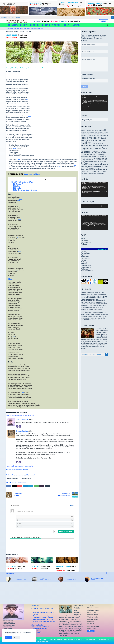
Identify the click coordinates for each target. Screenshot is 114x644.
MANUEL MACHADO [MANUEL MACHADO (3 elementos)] (100, 313)
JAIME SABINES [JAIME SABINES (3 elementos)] (95, 306)
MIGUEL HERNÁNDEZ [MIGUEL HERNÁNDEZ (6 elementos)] (99, 314)
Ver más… (65, 635)
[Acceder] (108, 25)
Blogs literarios (92, 612)
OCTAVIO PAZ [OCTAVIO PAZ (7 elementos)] (102, 316)
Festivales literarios (93, 617)
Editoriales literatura (93, 615)
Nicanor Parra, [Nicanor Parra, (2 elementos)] (101, 136)
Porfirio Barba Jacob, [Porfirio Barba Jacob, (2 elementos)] (89, 172)
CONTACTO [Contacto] (104, 21)
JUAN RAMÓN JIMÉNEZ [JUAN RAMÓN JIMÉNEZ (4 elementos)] (90, 311)
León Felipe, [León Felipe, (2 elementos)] (99, 134)
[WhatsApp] (36, 486)
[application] (95, 103)
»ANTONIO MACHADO (19, 579)
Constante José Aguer (22, 431)
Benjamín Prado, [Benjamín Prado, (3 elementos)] (91, 130)
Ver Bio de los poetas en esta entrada (25, 190)
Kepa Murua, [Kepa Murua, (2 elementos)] (87, 134)
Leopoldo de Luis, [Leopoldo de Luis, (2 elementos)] (93, 134)
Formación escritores (93, 619)
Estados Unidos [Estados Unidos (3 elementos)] (84, 132)
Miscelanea (91, 622)
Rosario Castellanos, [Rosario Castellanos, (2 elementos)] (85, 173)
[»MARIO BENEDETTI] (61, 579)
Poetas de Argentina (26, 478)
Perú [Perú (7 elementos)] (106, 136)
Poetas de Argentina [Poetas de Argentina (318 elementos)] (91, 138)
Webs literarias (92, 628)
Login (72, 505)
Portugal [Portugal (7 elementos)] (95, 172)
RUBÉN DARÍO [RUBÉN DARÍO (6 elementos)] (87, 320)
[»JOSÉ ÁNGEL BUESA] (35, 579)
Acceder (83, 239)
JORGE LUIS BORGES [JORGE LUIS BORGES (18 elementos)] (89, 307)
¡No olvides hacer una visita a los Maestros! (17, 470)
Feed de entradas (85, 240)
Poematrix (84, 251)
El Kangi (17, 186)
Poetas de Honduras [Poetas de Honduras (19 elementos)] (92, 156)
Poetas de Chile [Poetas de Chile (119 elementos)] (94, 140)
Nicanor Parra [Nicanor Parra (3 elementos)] (105, 315)
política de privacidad (88, 74)
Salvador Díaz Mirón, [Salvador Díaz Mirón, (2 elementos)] (93, 173)
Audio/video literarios (93, 610)
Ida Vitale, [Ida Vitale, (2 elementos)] (90, 132)
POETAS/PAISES (57, 25)
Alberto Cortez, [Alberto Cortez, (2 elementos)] (84, 130)
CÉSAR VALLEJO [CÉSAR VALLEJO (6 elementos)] (84, 297)
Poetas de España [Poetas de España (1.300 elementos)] (94, 150)
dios (75, 165)
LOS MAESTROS (24, 25)
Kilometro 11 (18, 184)
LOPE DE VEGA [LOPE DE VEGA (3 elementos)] (101, 311)
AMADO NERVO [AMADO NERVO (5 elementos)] (96, 292)
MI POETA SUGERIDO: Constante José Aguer (21, 182)
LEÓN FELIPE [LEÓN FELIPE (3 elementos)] (96, 311)
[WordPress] (63, 21)
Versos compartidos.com (87, 271)
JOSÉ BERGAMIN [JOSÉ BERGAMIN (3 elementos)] (97, 307)
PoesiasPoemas (85, 257)
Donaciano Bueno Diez (22, 419)
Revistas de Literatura (93, 626)
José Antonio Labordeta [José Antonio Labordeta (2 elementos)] (100, 132)
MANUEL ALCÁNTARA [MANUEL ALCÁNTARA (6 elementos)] (92, 313)
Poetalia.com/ (85, 264)
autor (19, 159)
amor (27, 99)
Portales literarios (92, 624)
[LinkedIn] (25, 486)
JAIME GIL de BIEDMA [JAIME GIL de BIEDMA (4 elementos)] (89, 306)
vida (23, 392)
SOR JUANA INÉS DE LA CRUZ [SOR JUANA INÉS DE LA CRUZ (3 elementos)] (95, 320)
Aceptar (8, 638)
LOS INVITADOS (46, 25)
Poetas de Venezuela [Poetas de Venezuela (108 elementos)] (94, 170)
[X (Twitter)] (46, 21)
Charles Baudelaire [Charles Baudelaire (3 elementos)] (103, 294)
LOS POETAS (15, 25)
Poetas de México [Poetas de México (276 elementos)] (94, 160)
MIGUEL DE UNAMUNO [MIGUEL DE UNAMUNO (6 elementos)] (91, 314)
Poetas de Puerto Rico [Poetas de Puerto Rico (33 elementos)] (96, 166)
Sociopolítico (22, 32)
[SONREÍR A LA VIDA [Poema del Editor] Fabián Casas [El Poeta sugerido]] (17, 560)
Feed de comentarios (86, 242)
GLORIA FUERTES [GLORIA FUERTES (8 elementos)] (96, 304)
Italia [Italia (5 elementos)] (94, 132)
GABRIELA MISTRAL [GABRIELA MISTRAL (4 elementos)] (89, 304)
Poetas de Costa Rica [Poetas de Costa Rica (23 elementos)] (99, 143)
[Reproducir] (83, 206)
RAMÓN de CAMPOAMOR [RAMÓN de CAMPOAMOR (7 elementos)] (96, 318)
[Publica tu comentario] (66, 531)
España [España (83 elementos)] (102, 130)
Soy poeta (83, 255)
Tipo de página (91, 605)
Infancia (8, 32)
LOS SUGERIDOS (36, 25)
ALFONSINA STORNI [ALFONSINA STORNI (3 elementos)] (90, 293)
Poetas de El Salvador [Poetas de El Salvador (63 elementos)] (93, 149)
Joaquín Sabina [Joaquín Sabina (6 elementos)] (101, 306)
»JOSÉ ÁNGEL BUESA (45, 579)
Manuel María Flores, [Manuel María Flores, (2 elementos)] (86, 136)
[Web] (20, 426)
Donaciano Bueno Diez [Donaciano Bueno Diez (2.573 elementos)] (97, 297)
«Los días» (18, 188)
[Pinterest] (20, 486)
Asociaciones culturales (93, 608)
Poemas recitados (85, 258)
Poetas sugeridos (14, 32)
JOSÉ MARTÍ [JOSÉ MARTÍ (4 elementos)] (89, 309)
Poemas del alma (85, 253)
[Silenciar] (101, 206)
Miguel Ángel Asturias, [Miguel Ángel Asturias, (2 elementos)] (94, 136)
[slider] (92, 206)
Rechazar (16, 638)
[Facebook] (38, 21)
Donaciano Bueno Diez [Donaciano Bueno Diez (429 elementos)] (89, 300)
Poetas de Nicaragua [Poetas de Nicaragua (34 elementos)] (92, 162)
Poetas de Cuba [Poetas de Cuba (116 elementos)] (88, 145)
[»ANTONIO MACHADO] (8, 579)
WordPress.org (85, 244)
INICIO (8, 25)
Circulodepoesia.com (86, 265)
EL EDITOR (67, 25)
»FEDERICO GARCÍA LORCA (98, 579)
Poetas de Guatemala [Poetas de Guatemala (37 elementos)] (91, 154)
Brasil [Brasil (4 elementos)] (96, 130)
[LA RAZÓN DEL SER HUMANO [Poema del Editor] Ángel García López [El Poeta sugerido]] (67, 560)
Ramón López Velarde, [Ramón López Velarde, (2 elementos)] (102, 172)
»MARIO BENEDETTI (71, 579)
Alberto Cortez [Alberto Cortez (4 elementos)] (84, 292)
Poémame (83, 260)
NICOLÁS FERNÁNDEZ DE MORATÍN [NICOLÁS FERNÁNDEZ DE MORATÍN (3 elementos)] (87, 316)
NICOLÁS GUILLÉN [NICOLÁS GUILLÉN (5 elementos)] (96, 316)
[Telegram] (31, 486)
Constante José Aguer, (13, 478)
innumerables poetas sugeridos (97, 346)
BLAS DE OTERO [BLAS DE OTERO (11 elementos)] (90, 294)
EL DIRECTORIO (78, 25)
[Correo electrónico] (74, 21)
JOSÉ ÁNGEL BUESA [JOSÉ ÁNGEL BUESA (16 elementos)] (96, 309)
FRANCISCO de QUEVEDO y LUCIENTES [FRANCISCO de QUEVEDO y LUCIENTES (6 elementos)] (91, 302)
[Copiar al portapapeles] (47, 486)
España (29, 116)
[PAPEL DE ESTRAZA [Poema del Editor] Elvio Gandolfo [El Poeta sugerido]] (42, 560)
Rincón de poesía (85, 262)
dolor (18, 201)
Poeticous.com (85, 269)
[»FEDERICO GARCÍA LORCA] (87, 579)
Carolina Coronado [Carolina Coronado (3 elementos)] (97, 294)
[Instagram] (54, 21)
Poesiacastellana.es (86, 267)
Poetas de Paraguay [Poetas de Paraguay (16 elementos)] (95, 164)
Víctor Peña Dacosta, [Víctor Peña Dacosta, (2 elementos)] (100, 173)
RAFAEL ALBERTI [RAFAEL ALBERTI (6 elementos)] (87, 318)
